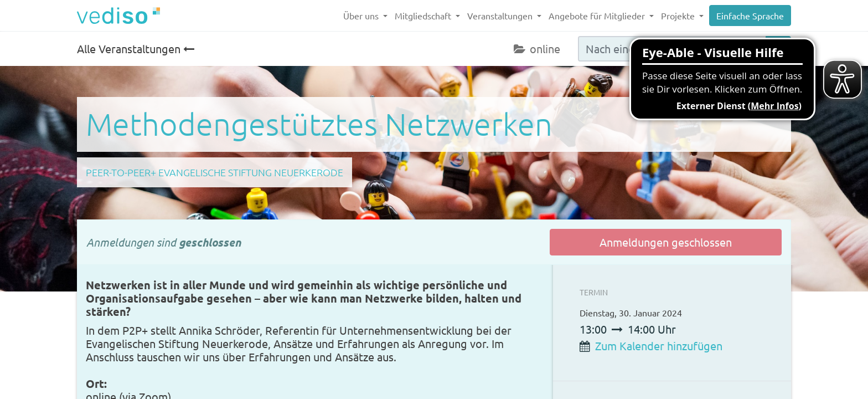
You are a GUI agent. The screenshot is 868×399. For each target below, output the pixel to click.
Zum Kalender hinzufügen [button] (659, 346)
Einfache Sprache (750, 16)
